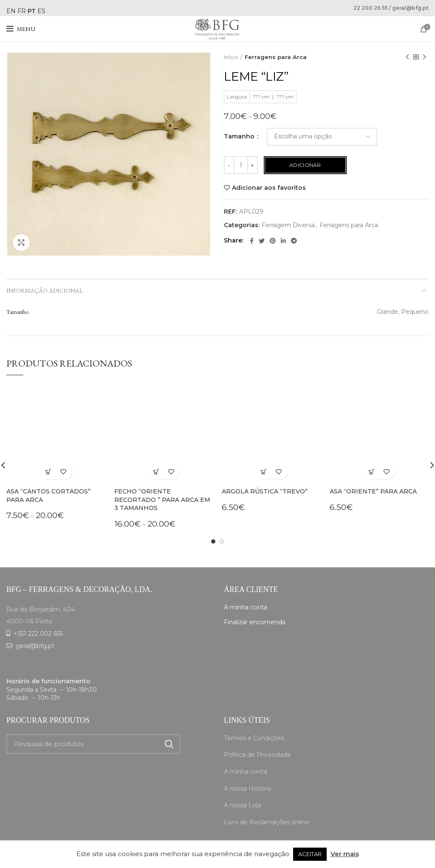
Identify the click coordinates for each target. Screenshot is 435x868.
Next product (424, 57)
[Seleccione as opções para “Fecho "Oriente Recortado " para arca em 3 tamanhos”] (156, 472)
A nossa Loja (242, 805)
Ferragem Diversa (288, 225)
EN (11, 11)
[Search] (93, 744)
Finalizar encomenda (255, 622)
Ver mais (345, 854)
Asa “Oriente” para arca (373, 491)
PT (32, 11)
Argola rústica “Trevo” (265, 491)
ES (41, 11)
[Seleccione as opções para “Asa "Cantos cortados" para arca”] (49, 472)
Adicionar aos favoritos (269, 188)
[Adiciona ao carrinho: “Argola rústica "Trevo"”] (264, 472)
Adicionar (305, 165)
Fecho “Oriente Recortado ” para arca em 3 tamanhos (162, 500)
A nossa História (247, 789)
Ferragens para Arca (276, 57)
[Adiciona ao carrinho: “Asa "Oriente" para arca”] (371, 472)
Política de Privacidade (257, 755)
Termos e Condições (254, 738)
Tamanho (240, 136)
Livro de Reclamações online (267, 822)
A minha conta (246, 607)
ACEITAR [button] (310, 854)
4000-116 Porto (29, 621)
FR (22, 11)
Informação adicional (45, 290)
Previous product (407, 57)
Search (169, 744)
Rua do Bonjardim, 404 (41, 609)
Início (231, 57)
